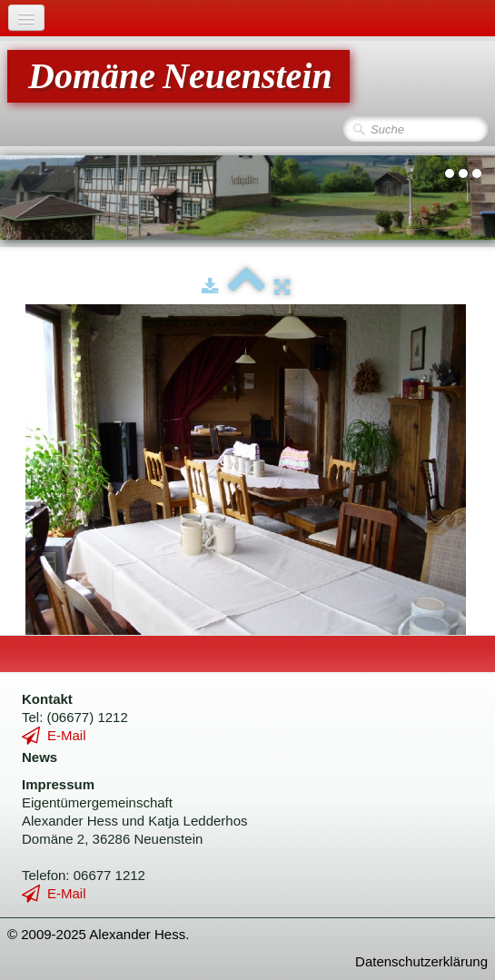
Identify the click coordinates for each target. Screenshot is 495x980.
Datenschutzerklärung (421, 961)
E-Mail (54, 735)
